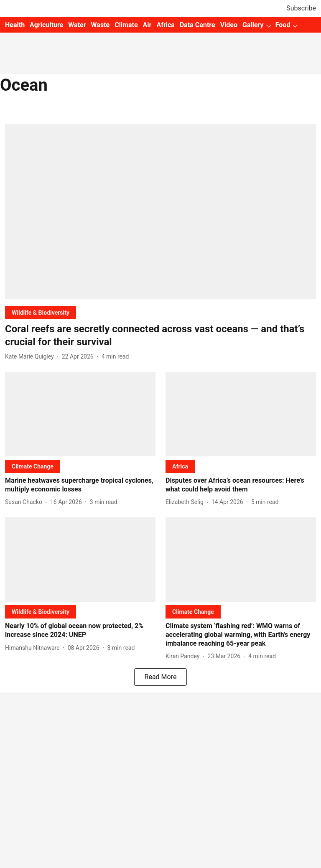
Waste (101, 25)
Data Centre (197, 25)
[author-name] (31, 357)
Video (229, 25)
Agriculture (46, 25)
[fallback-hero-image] (160, 212)
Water (77, 25)
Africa (165, 25)
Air (147, 25)
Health (15, 25)
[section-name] (41, 312)
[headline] (160, 336)
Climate (126, 25)
